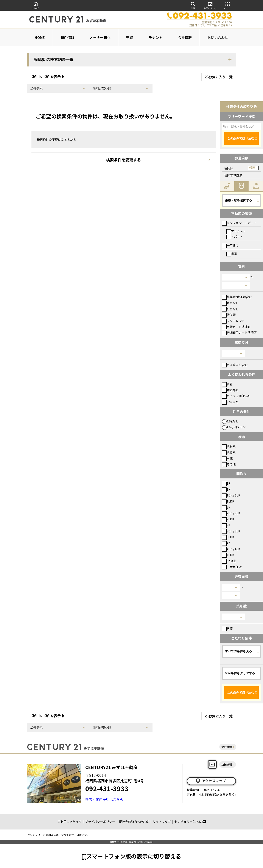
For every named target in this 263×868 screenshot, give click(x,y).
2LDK (228, 519)
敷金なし (230, 303)
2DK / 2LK (231, 513)
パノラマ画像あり (236, 396)
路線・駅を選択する (238, 200)
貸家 (232, 254)
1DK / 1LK (231, 495)
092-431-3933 (107, 788)
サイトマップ (162, 822)
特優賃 (229, 315)
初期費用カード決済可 (239, 333)
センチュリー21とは (190, 822)
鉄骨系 (229, 452)
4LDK (228, 555)
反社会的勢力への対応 (134, 822)
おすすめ (230, 402)
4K (226, 543)
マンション (236, 231)
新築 (227, 629)
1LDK (228, 501)
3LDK (228, 537)
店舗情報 (227, 764)
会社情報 (185, 37)
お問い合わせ (210, 5)
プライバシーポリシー (100, 822)
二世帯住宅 (232, 567)
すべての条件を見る (238, 651)
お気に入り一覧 (219, 77)
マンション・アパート (239, 223)
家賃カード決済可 (236, 327)
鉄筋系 (229, 446)
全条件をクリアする (240, 673)
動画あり (230, 390)
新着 (227, 384)
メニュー (227, 5)
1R (226, 483)
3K (226, 525)
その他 (229, 464)
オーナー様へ (100, 37)
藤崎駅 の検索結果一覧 (54, 60)
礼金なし (230, 309)
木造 (227, 458)
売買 (129, 37)
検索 (193, 5)
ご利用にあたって (69, 822)
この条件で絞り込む (241, 138)
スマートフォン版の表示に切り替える (134, 856)
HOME (36, 5)
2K (226, 507)
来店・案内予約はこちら (104, 799)
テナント (156, 37)
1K (226, 489)
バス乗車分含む (235, 365)
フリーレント (233, 321)
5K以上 (229, 561)
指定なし (230, 421)
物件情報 (67, 37)
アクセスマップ (210, 781)
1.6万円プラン (234, 427)
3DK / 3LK (231, 531)
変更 (253, 168)
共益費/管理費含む (237, 297)
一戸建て (230, 245)
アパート (235, 237)
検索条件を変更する (123, 160)
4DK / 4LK (231, 549)
